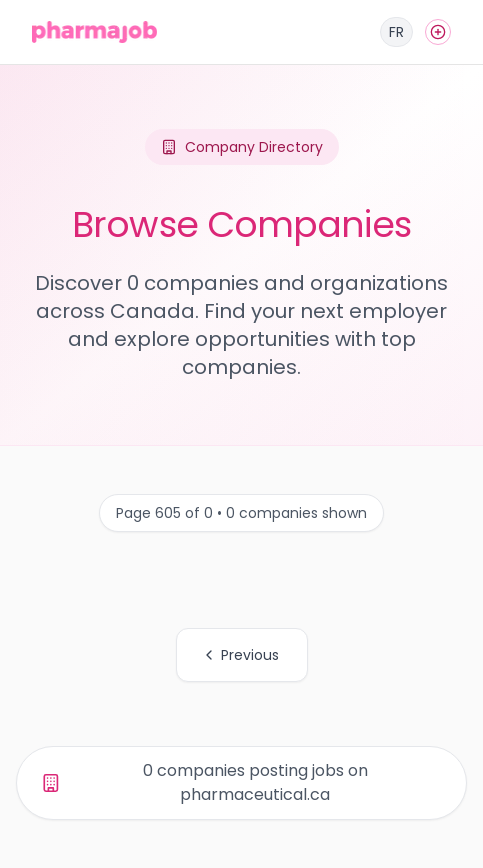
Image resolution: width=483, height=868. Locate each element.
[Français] (396, 32)
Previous (240, 655)
